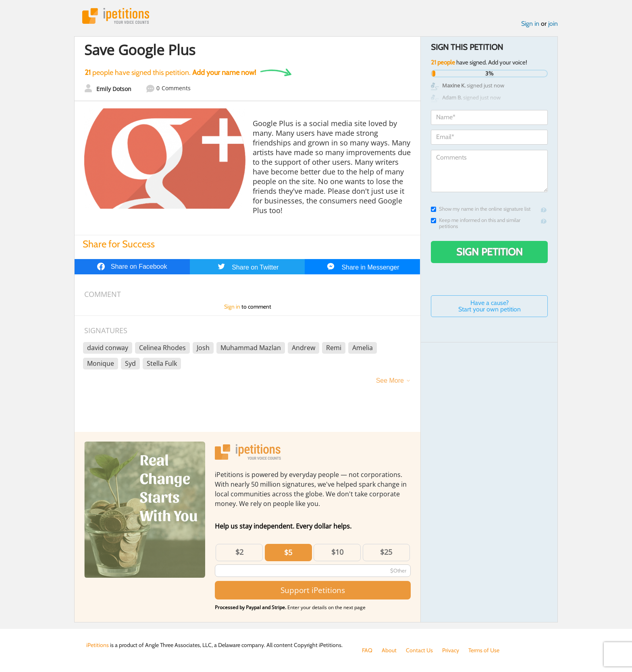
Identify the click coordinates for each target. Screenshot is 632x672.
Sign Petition (490, 252)
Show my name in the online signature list (481, 209)
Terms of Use (484, 650)
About (389, 650)
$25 (386, 552)
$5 (288, 552)
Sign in (530, 24)
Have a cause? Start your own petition (490, 306)
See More (390, 381)
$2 (239, 552)
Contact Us (419, 650)
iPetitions (116, 16)
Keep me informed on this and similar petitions (476, 223)
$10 (337, 552)
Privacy (451, 650)
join (553, 24)
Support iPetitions (313, 590)
